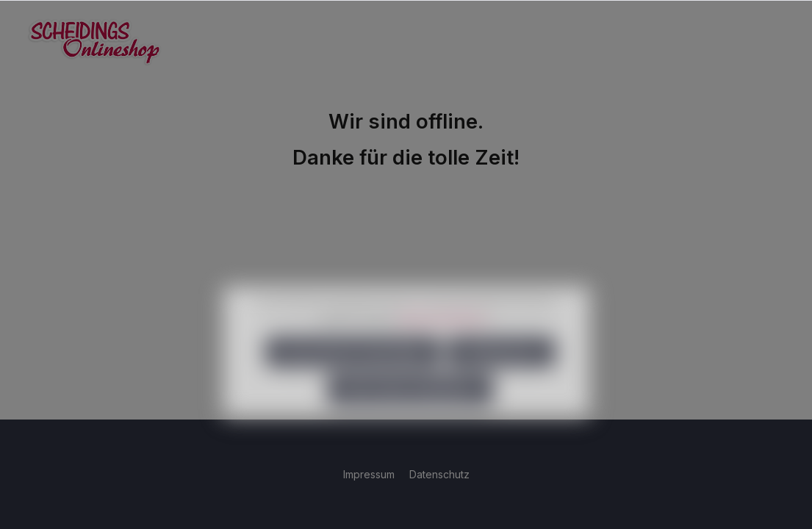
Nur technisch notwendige (353, 373)
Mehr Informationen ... (446, 338)
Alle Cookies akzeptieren (410, 410)
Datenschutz (439, 474)
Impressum (370, 474)
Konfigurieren (501, 373)
